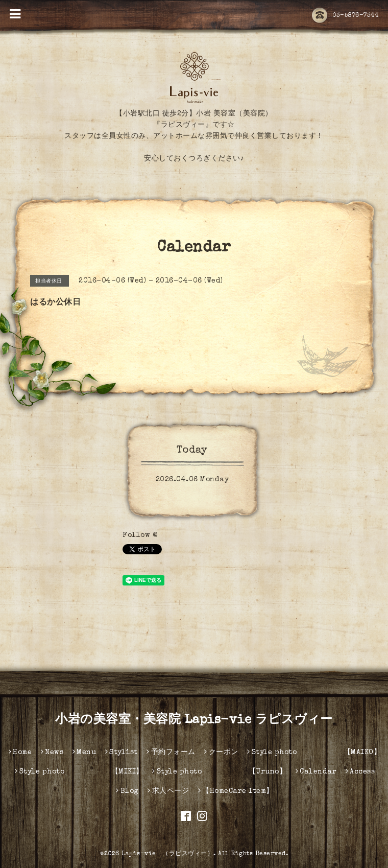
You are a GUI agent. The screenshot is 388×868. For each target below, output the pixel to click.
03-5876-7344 (345, 16)
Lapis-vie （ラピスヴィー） (167, 854)
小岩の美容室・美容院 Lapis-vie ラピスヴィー (194, 720)
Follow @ (140, 535)
